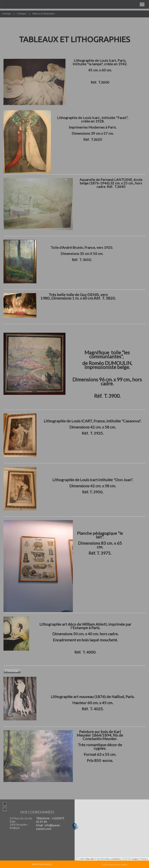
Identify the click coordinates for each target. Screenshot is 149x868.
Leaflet (82, 859)
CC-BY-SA (126, 859)
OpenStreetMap (103, 859)
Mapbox (145, 859)
